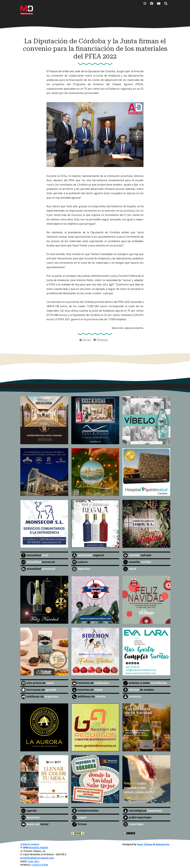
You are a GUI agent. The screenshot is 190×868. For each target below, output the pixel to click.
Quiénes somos (30, 844)
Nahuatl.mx (162, 844)
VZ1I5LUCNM (40, 865)
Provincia (102, 340)
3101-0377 (34, 862)
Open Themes (145, 844)
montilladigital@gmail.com (37, 858)
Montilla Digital (38, 848)
